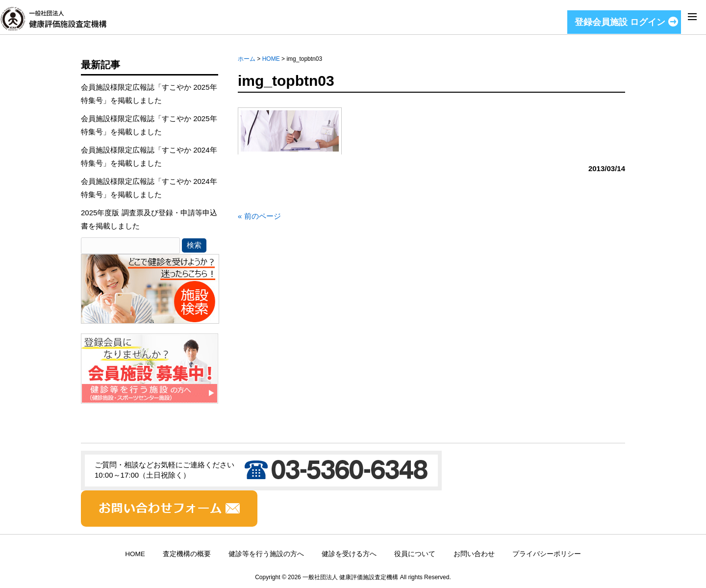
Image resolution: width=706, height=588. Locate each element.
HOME (271, 59)
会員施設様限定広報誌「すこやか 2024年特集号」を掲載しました (149, 156)
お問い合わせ (474, 554)
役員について (415, 554)
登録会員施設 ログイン (620, 22)
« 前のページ (259, 216)
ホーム (247, 59)
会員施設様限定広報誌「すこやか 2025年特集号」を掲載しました (149, 94)
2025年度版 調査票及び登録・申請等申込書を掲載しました (149, 219)
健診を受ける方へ (349, 554)
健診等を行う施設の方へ (266, 554)
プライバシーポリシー (547, 554)
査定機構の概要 (187, 554)
